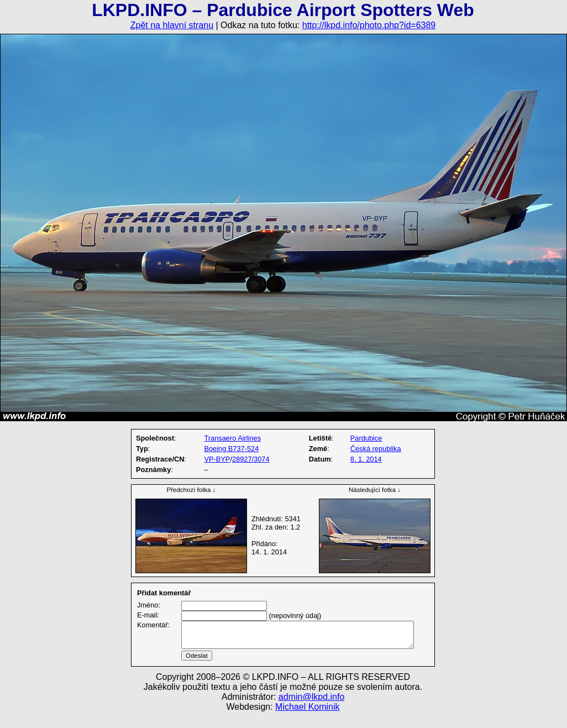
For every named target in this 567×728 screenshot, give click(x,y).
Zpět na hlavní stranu (172, 25)
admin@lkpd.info (311, 710)
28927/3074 (251, 459)
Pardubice (366, 438)
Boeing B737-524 (231, 449)
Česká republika (376, 449)
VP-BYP (217, 459)
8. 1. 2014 (366, 459)
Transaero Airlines (232, 438)
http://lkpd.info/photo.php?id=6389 (369, 25)
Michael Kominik (307, 720)
